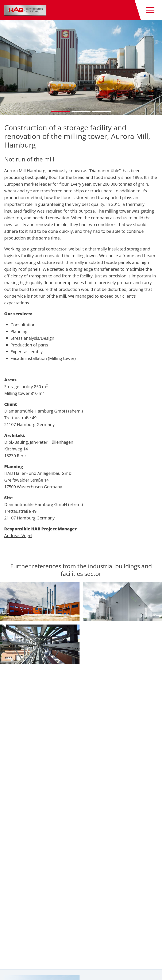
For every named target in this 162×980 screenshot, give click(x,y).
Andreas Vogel (18, 536)
